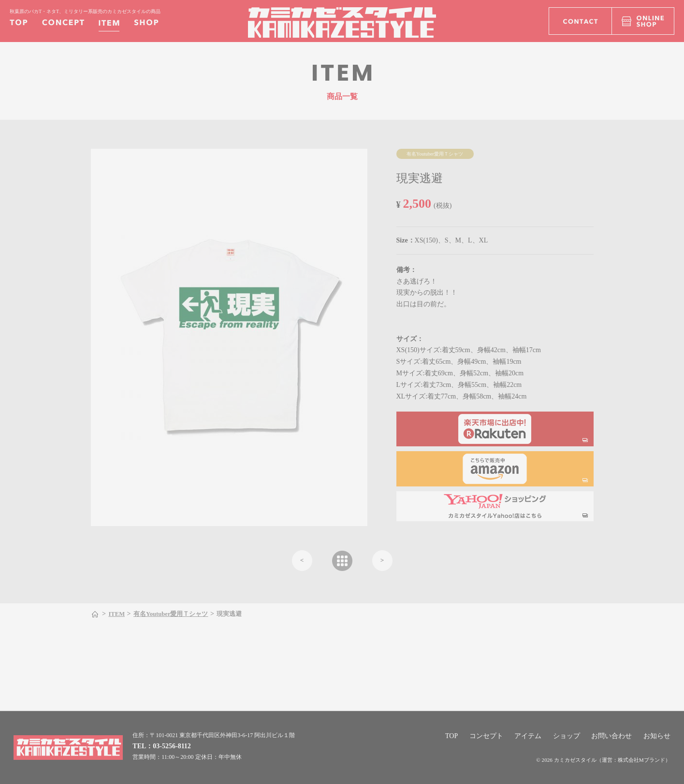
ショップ (567, 736)
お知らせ (657, 736)
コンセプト (486, 736)
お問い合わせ (611, 736)
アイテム (528, 736)
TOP (451, 736)
